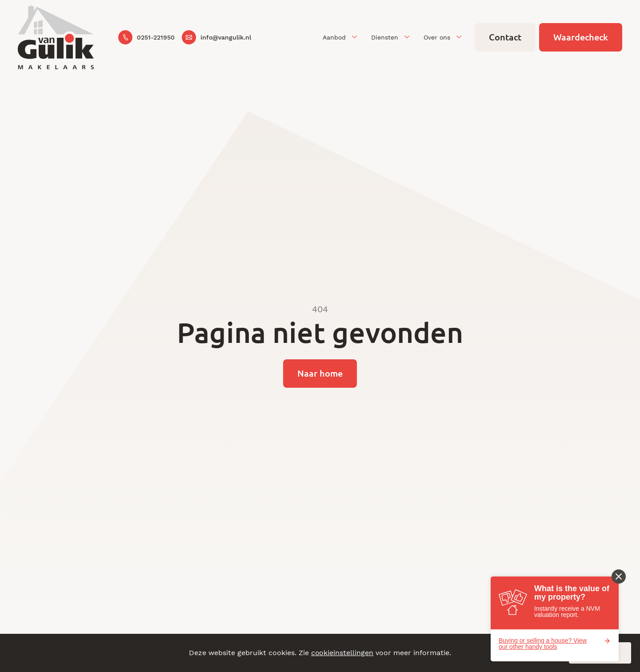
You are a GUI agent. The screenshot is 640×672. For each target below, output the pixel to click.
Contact (505, 37)
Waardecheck (581, 37)
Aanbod (334, 37)
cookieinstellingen (342, 653)
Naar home (320, 373)
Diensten (385, 37)
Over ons (437, 37)
